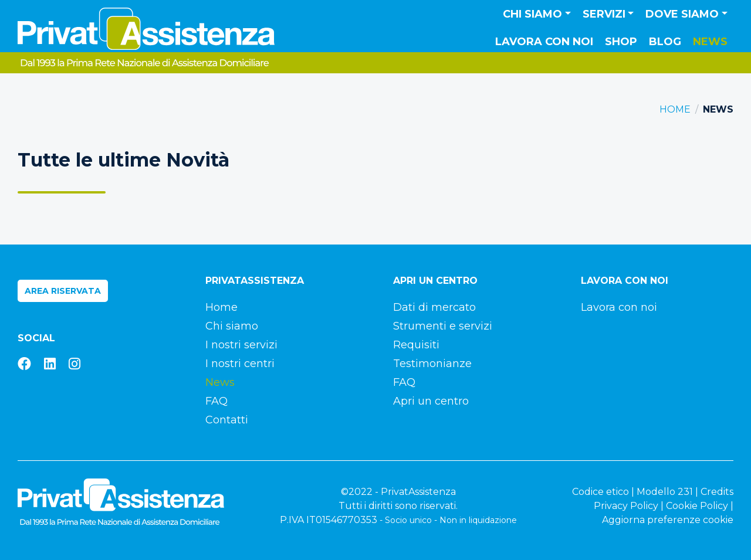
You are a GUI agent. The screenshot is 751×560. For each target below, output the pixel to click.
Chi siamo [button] (532, 14)
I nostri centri (240, 364)
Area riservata (63, 291)
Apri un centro (431, 401)
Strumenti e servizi (443, 326)
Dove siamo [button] (682, 14)
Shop (621, 42)
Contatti (227, 420)
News (710, 42)
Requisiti (416, 345)
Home (675, 109)
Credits (717, 492)
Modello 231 (665, 492)
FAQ (216, 401)
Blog (665, 42)
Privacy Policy (626, 506)
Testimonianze (432, 364)
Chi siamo (232, 326)
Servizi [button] (604, 14)
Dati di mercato (434, 307)
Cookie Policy (697, 506)
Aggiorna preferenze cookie (668, 520)
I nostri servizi (241, 345)
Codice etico (601, 492)
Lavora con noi (544, 42)
